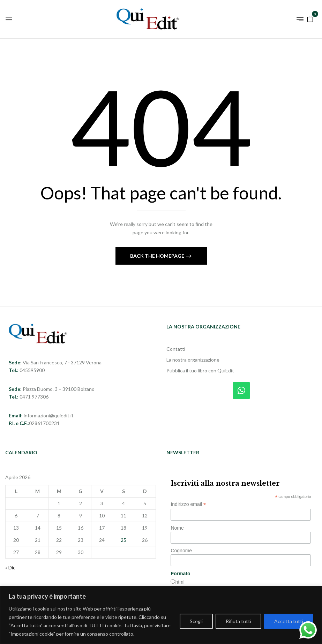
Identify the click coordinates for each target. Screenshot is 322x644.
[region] (161, 615)
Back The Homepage (158, 256)
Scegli (196, 621)
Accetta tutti (289, 621)
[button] (310, 18)
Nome (177, 528)
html (180, 582)
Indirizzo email (188, 504)
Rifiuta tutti (238, 621)
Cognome (181, 551)
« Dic (10, 567)
